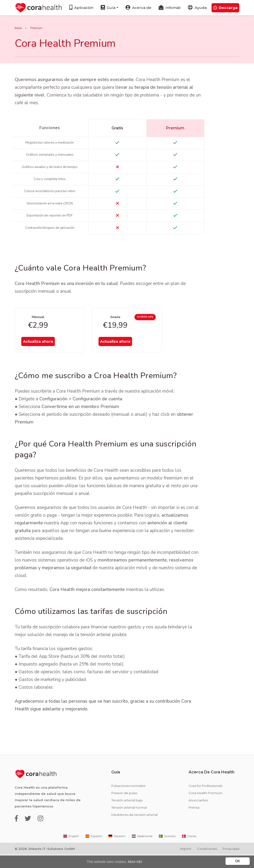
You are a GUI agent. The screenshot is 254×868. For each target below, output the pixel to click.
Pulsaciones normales (128, 799)
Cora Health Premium (205, 806)
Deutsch (116, 849)
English (71, 849)
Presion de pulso (124, 806)
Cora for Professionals (205, 799)
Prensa (194, 821)
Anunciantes (198, 813)
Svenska (167, 849)
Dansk (189, 849)
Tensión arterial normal (129, 821)
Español (93, 849)
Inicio (18, 28)
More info (135, 862)
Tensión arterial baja (127, 813)
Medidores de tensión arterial (134, 828)
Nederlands (142, 849)
